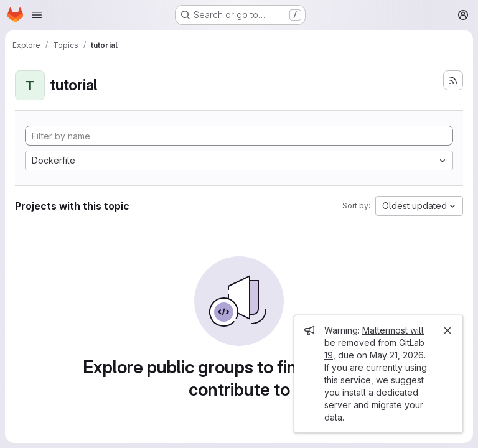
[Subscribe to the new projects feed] (453, 80)
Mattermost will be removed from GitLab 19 (374, 343)
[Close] (448, 330)
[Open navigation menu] (37, 15)
